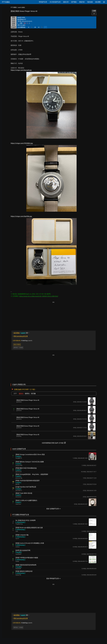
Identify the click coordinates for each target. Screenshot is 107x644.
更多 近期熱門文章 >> (53, 509)
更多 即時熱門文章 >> (53, 578)
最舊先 (27, 394)
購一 (21, 333)
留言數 (33, 394)
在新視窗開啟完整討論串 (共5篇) (54, 443)
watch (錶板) (21, 7)
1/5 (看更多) (21, 27)
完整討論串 (18, 389)
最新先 (21, 394)
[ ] (18, 456)
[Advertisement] (53, 315)
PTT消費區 (14, 7)
